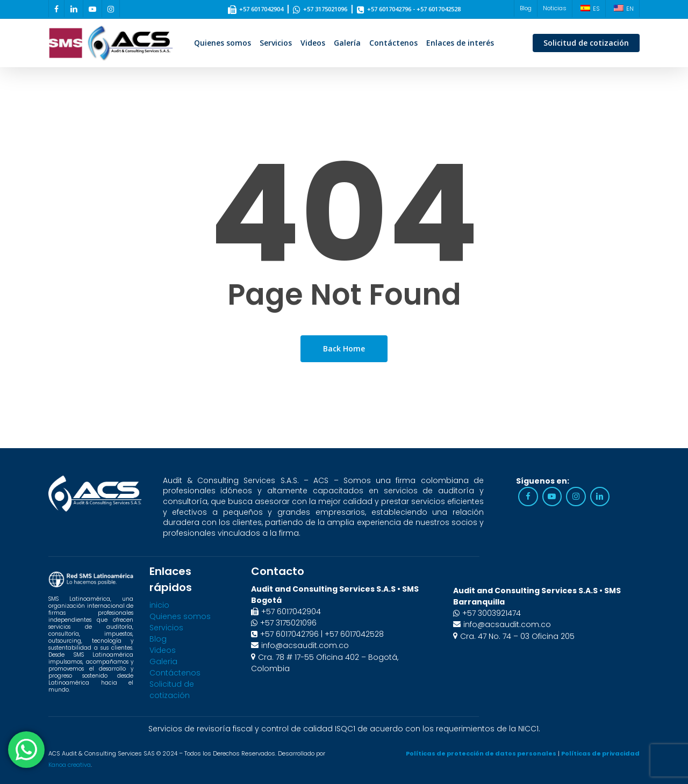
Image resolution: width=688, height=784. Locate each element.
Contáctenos (175, 673)
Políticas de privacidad (600, 753)
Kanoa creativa (70, 765)
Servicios (166, 628)
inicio (159, 605)
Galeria (163, 661)
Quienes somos (180, 616)
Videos (163, 650)
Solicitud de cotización (172, 690)
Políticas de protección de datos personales (481, 753)
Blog (158, 639)
